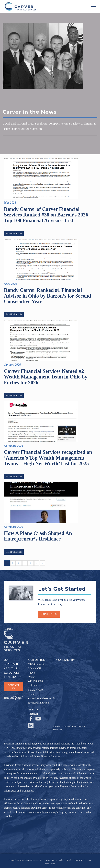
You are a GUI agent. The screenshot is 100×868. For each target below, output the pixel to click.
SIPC (7, 748)
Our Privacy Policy (56, 860)
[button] (93, 6)
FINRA (89, 744)
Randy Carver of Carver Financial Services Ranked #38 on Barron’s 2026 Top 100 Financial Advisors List (46, 215)
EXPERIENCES (13, 677)
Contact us (49, 614)
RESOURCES (11, 673)
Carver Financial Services (36, 860)
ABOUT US (10, 668)
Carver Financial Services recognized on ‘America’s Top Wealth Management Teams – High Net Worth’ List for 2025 (48, 458)
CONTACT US (13, 686)
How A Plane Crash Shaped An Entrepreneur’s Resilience (38, 536)
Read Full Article (14, 233)
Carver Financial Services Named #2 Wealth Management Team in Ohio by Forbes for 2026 (46, 377)
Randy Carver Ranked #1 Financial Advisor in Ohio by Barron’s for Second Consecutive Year (47, 296)
